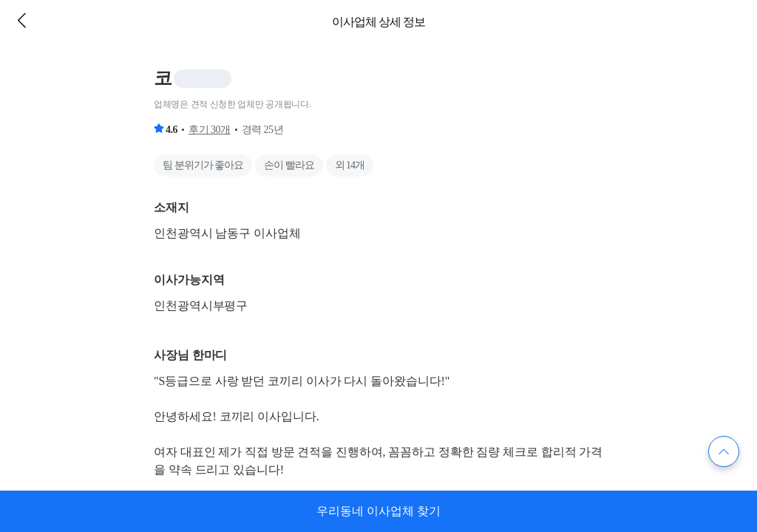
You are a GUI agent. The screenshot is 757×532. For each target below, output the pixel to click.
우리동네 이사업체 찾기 (378, 511)
